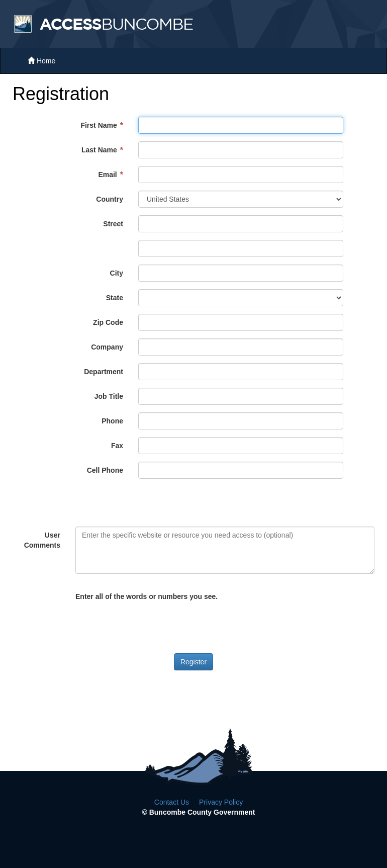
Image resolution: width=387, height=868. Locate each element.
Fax (117, 446)
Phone (112, 421)
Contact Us (172, 802)
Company (107, 347)
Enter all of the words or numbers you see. (147, 596)
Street (113, 224)
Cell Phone (105, 470)
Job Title (109, 396)
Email (107, 175)
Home (41, 61)
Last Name (99, 150)
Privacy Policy (221, 802)
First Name (99, 125)
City (117, 273)
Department (104, 372)
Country (110, 199)
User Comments (42, 540)
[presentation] (152, 624)
